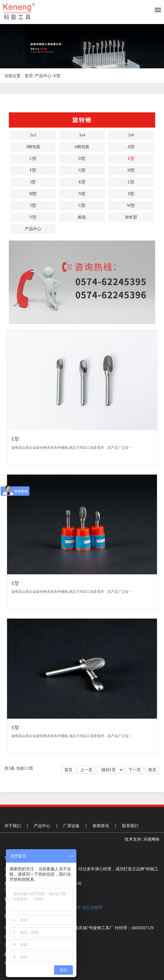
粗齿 (82, 217)
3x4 (82, 135)
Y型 (33, 217)
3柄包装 (33, 147)
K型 (82, 182)
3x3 (33, 135)
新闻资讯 (101, 826)
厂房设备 (71, 826)
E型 (57, 76)
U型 (82, 205)
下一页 (135, 770)
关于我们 (13, 826)
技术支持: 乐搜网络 (142, 839)
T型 (33, 205)
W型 (131, 205)
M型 (33, 194)
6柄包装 (82, 147)
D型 (82, 159)
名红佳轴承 (92, 907)
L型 (131, 182)
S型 (131, 194)
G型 (82, 170)
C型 (33, 159)
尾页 (152, 770)
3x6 (131, 135)
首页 (29, 76)
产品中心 (43, 76)
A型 (131, 147)
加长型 (131, 217)
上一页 (86, 770)
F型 (33, 170)
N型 (82, 194)
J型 (33, 182)
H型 (131, 170)
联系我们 (130, 826)
